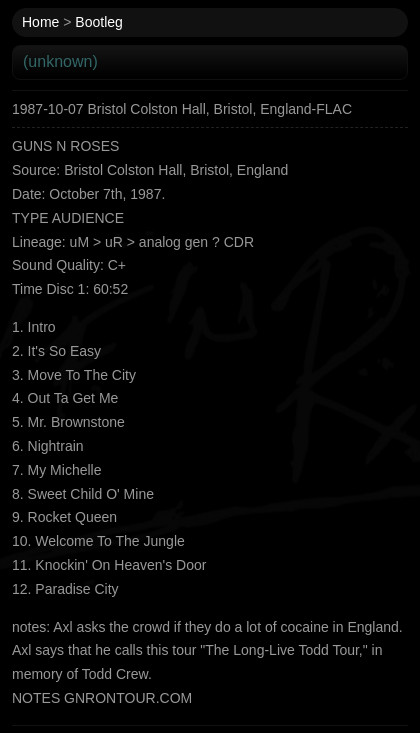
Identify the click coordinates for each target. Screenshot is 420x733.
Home (40, 22)
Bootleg (98, 22)
